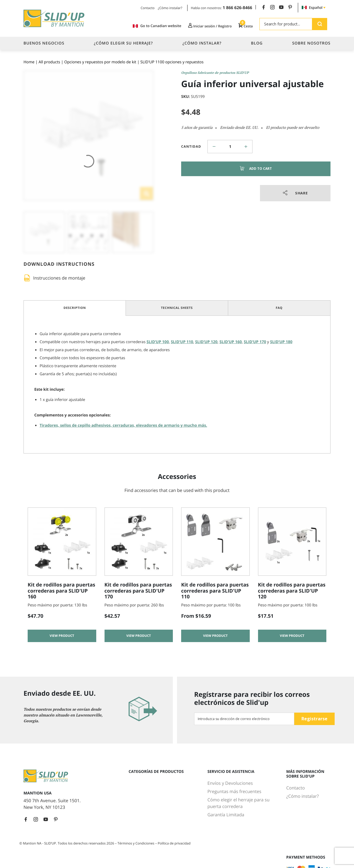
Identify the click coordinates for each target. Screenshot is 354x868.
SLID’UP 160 (231, 342)
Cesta (245, 26)
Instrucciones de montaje (59, 278)
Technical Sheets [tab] (177, 308)
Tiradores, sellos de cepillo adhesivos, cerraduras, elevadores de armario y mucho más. (123, 425)
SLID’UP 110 (182, 342)
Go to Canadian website (151, 26)
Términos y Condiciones (136, 843)
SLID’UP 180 (281, 342)
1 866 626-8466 (237, 8)
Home (29, 62)
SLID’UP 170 (255, 342)
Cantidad (191, 146)
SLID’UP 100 (158, 342)
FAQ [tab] (279, 308)
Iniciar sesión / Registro (206, 26)
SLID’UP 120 (206, 342)
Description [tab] (75, 308)
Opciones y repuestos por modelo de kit (100, 62)
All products (50, 62)
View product (62, 637)
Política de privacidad (174, 843)
